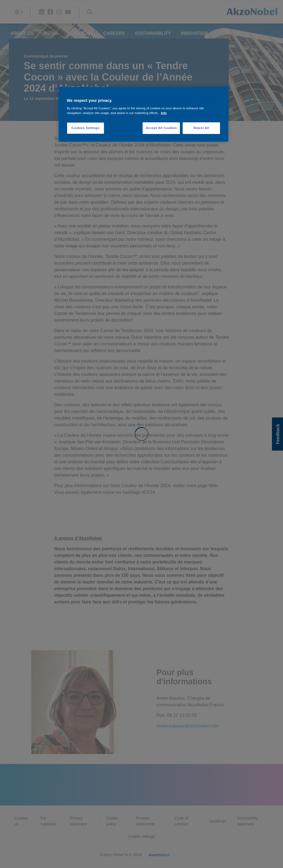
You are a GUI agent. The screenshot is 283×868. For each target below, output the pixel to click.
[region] (143, 114)
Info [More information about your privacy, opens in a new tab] (164, 113)
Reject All (201, 128)
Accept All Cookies (161, 128)
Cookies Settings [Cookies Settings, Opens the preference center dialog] (86, 128)
